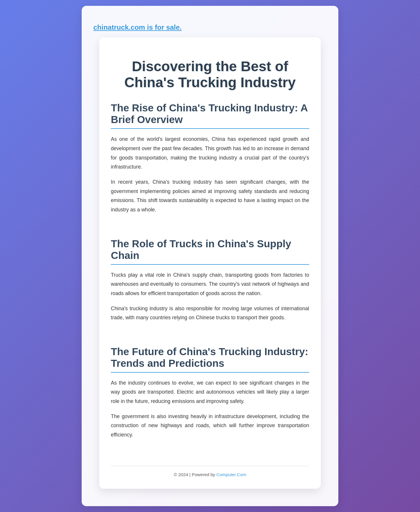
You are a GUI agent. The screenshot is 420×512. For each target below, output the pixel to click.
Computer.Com (231, 475)
